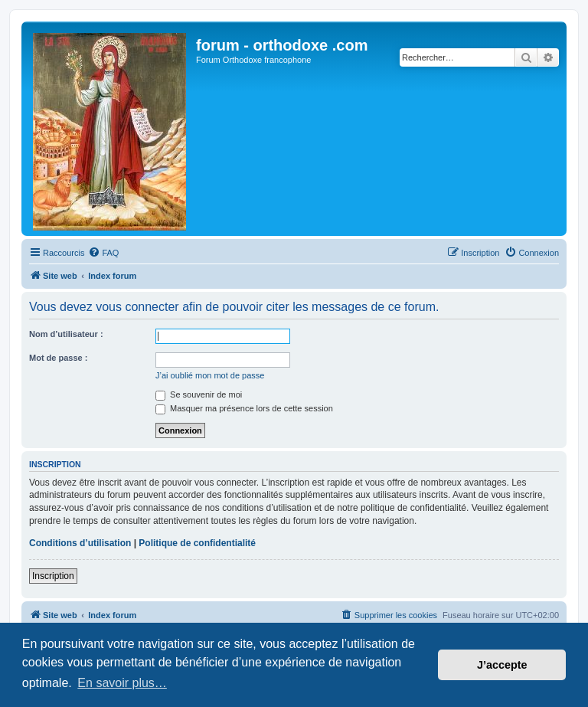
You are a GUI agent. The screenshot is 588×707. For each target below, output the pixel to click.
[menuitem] (103, 253)
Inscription (53, 576)
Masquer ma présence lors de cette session (244, 408)
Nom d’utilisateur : (66, 334)
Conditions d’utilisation (80, 543)
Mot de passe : (58, 358)
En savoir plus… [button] (122, 683)
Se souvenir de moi (199, 394)
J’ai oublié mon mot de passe (210, 375)
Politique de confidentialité (197, 543)
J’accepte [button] (502, 665)
